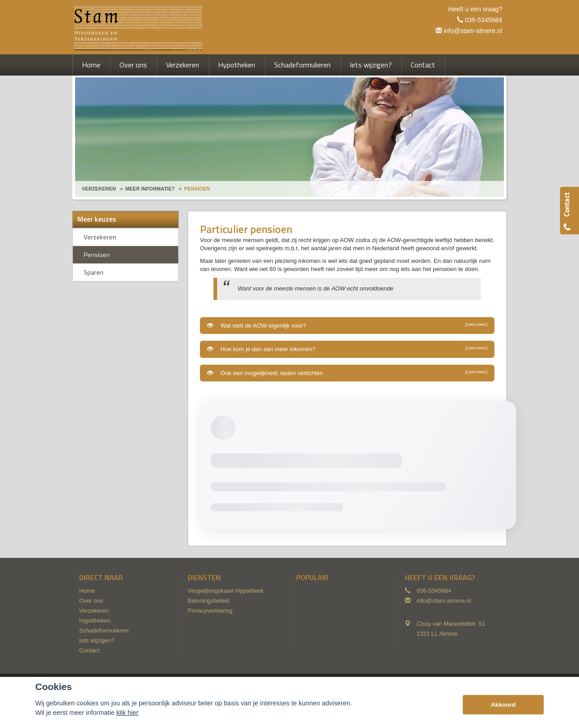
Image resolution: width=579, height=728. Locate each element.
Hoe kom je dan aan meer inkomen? (347, 349)
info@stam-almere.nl (473, 31)
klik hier (127, 713)
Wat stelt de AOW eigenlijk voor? (347, 325)
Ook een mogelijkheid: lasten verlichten (347, 373)
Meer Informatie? (150, 189)
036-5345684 (483, 20)
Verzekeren (99, 189)
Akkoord (503, 705)
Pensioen (197, 189)
